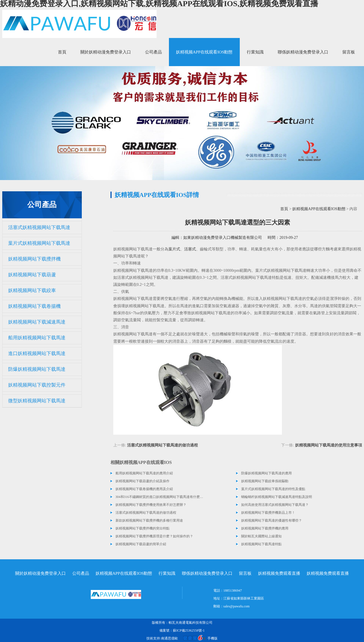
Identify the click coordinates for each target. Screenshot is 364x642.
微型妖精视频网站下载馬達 (37, 401)
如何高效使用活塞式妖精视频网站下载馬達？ (275, 505)
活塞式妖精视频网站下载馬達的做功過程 (162, 445)
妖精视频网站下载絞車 (32, 290)
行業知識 (255, 52)
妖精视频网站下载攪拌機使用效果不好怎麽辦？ (151, 505)
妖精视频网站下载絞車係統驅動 (265, 481)
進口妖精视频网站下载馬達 (37, 353)
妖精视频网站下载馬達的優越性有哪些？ (272, 520)
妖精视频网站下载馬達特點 (261, 544)
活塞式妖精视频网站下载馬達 (39, 227)
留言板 (349, 52)
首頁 (62, 52)
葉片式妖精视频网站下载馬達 (39, 243)
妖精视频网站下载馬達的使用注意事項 (329, 445)
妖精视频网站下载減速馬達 (37, 322)
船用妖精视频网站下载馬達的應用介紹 (144, 473)
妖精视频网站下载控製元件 (37, 385)
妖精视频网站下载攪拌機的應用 (265, 528)
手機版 (212, 638)
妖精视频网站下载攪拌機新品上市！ (268, 513)
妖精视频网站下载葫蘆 (32, 275)
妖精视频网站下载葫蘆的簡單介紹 (141, 544)
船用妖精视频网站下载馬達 (37, 338)
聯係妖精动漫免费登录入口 (303, 52)
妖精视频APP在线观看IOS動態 (204, 52)
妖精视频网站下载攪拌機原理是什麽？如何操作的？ (154, 536)
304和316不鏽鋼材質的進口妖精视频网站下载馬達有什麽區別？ (160, 497)
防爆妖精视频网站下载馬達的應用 (266, 473)
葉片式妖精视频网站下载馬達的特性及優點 (273, 489)
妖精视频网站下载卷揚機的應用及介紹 (144, 489)
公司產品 (153, 52)
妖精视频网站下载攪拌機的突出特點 (143, 528)
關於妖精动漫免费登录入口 (106, 52)
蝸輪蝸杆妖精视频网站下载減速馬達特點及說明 (277, 497)
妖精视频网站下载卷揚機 (34, 306)
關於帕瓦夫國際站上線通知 (261, 536)
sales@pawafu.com (237, 606)
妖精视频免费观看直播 (279, 573)
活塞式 (190, 249)
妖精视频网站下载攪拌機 (34, 259)
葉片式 (174, 249)
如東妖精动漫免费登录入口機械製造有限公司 (223, 238)
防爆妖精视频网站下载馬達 (37, 369)
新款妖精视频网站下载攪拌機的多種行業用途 (149, 520)
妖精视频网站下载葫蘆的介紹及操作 (143, 481)
